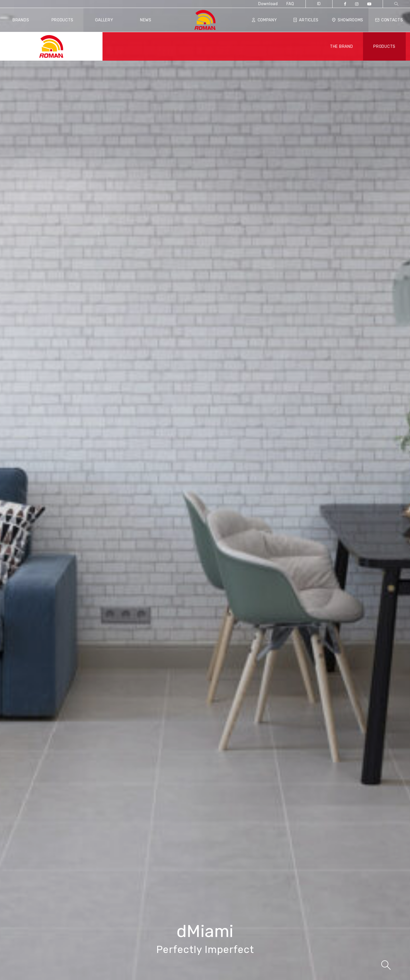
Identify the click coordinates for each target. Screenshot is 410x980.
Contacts (389, 20)
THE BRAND (341, 47)
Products (63, 20)
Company (264, 20)
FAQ (290, 4)
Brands (21, 20)
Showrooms (348, 20)
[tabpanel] (205, 490)
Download (268, 4)
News (146, 20)
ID (319, 4)
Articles (306, 20)
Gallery (104, 20)
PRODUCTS (384, 47)
